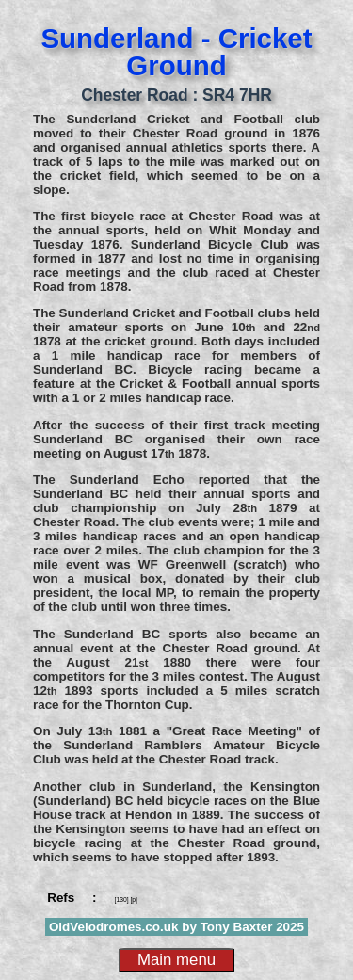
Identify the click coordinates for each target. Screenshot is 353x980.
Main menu (176, 960)
